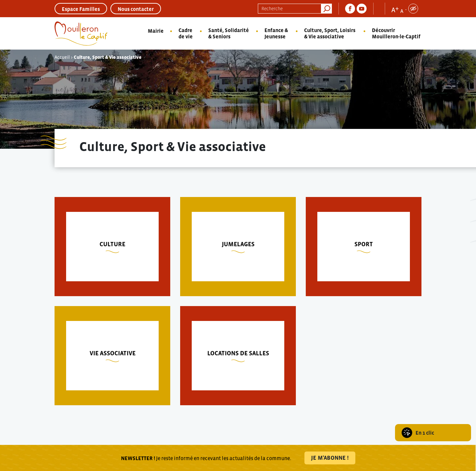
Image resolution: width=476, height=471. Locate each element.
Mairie (156, 31)
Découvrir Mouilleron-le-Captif (396, 33)
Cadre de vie (186, 33)
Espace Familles (81, 9)
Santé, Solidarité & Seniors (229, 33)
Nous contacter (136, 9)
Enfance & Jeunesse (276, 33)
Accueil (62, 57)
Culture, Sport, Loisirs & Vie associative (330, 33)
